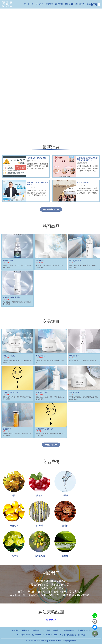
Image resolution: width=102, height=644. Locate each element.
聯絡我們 (90, 4)
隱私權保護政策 (84, 630)
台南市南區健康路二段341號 (72, 635)
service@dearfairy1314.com (45, 635)
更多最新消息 (51, 209)
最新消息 (49, 4)
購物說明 (69, 4)
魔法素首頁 (29, 4)
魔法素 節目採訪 (83, 182)
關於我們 (39, 4)
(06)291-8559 (24, 635)
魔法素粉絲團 (51, 620)
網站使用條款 (69, 630)
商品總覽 (59, 4)
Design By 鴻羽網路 (70, 641)
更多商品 (51, 445)
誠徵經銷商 (80, 4)
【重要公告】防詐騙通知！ (37, 158)
